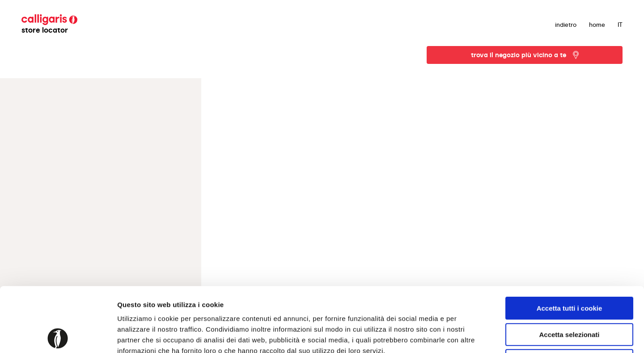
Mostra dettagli (470, 335)
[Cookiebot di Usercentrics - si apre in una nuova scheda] (58, 336)
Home (597, 25)
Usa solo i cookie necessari (569, 296)
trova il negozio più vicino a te (519, 55)
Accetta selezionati (569, 270)
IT (620, 25)
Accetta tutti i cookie (570, 244)
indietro (566, 25)
